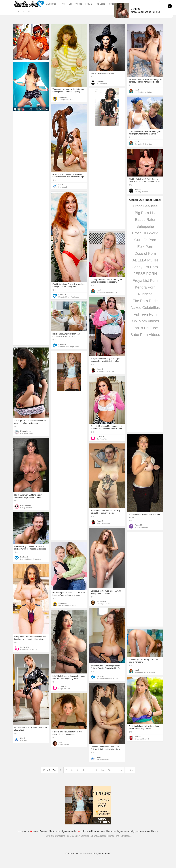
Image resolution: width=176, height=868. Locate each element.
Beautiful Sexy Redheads (69, 297)
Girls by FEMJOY (104, 604)
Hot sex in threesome (67, 605)
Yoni (60, 742)
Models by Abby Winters (107, 292)
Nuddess (145, 294)
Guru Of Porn (145, 240)
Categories (52, 4)
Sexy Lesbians (103, 759)
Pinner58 (138, 525)
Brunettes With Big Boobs (107, 679)
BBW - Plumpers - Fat (106, 371)
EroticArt (62, 295)
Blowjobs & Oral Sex (143, 144)
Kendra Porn (145, 287)
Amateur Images (142, 527)
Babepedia (145, 226)
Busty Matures (26, 508)
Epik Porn (145, 247)
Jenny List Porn (145, 267)
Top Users (100, 4)
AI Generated (102, 84)
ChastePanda (26, 505)
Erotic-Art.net (86, 853)
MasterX (100, 369)
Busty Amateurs (103, 523)
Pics (63, 4)
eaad (137, 90)
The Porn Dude (145, 301)
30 (109, 770)
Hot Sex (24, 740)
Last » (130, 770)
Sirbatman (63, 97)
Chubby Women (141, 192)
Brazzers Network (142, 739)
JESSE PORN (145, 274)
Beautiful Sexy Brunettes (31, 559)
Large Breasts (64, 689)
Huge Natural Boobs (29, 649)
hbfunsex (139, 189)
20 (102, 770)
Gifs (71, 4)
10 (96, 770)
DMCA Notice (100, 836)
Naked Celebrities (145, 308)
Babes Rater (145, 220)
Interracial (63, 187)
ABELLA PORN (145, 260)
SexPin (138, 737)
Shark (61, 185)
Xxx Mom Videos (145, 321)
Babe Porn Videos (145, 335)
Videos (79, 4)
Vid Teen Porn (145, 314)
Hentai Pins (114, 836)
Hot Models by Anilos (144, 92)
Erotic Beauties (145, 206)
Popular (89, 4)
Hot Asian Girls (27, 433)
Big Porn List (145, 213)
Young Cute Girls (66, 100)
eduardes (100, 81)
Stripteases (126, 836)
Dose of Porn (145, 253)
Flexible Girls (64, 745)
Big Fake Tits (102, 439)
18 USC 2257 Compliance (79, 836)
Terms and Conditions (55, 836)
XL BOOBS (101, 437)
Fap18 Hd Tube (145, 328)
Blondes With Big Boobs (69, 347)
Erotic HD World (145, 233)
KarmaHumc (26, 431)
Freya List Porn (145, 280)
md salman (101, 601)
